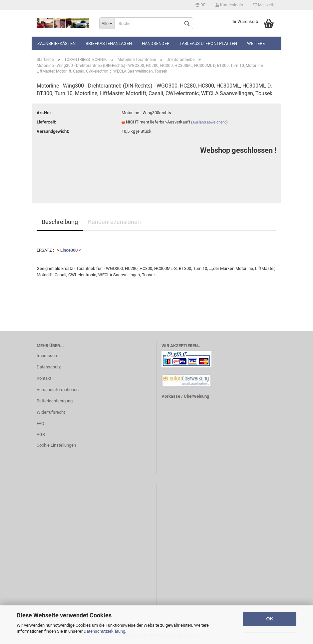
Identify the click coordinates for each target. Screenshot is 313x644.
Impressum (47, 356)
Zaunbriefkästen (56, 43)
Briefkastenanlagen (109, 43)
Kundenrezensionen (114, 222)
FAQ (40, 424)
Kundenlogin (229, 5)
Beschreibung (60, 222)
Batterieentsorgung (55, 401)
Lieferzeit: (46, 122)
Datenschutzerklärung (104, 631)
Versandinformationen (58, 390)
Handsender (156, 43)
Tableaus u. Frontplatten (208, 43)
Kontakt (44, 378)
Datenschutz (49, 367)
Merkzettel (265, 5)
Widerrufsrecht (51, 412)
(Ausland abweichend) (209, 122)
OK (270, 619)
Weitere (256, 43)
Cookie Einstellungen (56, 445)
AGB (41, 434)
